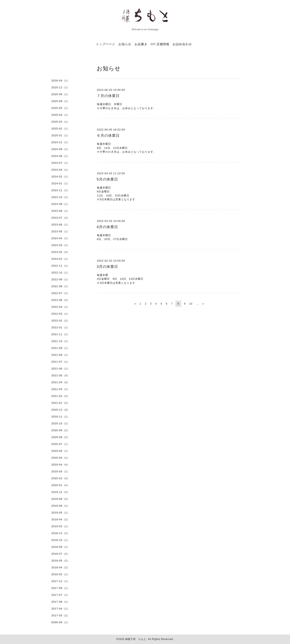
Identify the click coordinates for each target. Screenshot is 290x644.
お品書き (141, 44)
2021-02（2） (61, 396)
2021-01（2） (61, 403)
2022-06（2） (61, 300)
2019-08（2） (61, 499)
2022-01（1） (61, 327)
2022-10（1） (61, 273)
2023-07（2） (61, 218)
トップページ (106, 44)
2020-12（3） (61, 410)
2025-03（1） (61, 122)
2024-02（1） (61, 177)
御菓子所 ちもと (136, 639)
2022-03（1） (61, 314)
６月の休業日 (108, 136)
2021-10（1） (61, 341)
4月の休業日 (107, 227)
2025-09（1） (61, 94)
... (197, 304)
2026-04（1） (61, 81)
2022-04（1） (61, 307)
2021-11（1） (61, 334)
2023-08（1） (61, 211)
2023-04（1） (61, 238)
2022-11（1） (61, 266)
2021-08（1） (61, 355)
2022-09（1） (61, 279)
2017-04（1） (61, 609)
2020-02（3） (61, 478)
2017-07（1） (61, 595)
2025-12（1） (61, 87)
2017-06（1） (61, 602)
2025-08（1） (61, 101)
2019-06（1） (61, 506)
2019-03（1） (61, 526)
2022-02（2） (61, 321)
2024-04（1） (61, 170)
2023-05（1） (61, 231)
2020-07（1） (61, 444)
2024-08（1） (61, 156)
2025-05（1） (61, 108)
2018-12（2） (61, 533)
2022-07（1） (61, 293)
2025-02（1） (61, 129)
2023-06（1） (61, 225)
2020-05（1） (61, 458)
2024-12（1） (61, 142)
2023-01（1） (61, 259)
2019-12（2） (61, 492)
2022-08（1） (61, 286)
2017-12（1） (61, 581)
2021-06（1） (61, 369)
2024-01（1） (61, 183)
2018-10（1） (61, 540)
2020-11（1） (61, 417)
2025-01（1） (61, 135)
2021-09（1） (61, 348)
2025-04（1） (61, 115)
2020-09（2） (61, 430)
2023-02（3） (61, 252)
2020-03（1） (61, 471)
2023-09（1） (61, 204)
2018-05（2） (61, 561)
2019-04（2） (61, 519)
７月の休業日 (108, 96)
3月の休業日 (107, 267)
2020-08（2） (61, 437)
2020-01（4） (61, 485)
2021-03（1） (61, 389)
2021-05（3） (61, 375)
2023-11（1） (61, 190)
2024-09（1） (61, 149)
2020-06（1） (61, 451)
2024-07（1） (61, 163)
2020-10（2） (61, 423)
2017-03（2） (61, 615)
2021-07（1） (61, 362)
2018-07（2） (61, 554)
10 (191, 304)
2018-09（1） (61, 547)
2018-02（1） (61, 574)
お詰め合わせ (182, 44)
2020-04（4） (61, 465)
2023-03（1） (61, 245)
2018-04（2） (61, 567)
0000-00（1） (61, 622)
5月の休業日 (107, 179)
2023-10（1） (61, 197)
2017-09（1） (61, 588)
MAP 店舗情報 (160, 44)
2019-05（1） (61, 513)
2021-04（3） (61, 382)
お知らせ (125, 44)
